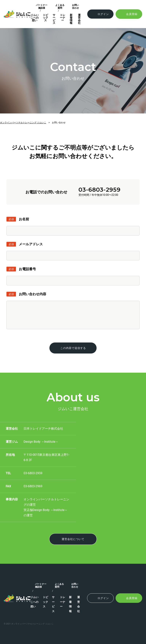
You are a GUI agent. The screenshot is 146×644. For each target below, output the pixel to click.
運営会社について (73, 539)
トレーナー (63, 18)
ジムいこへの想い (35, 18)
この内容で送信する (73, 348)
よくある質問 (60, 7)
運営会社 (79, 19)
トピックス (45, 18)
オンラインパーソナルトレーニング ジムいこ (23, 123)
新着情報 (71, 19)
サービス (54, 19)
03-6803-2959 (100, 190)
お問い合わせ (75, 7)
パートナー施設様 (42, 7)
